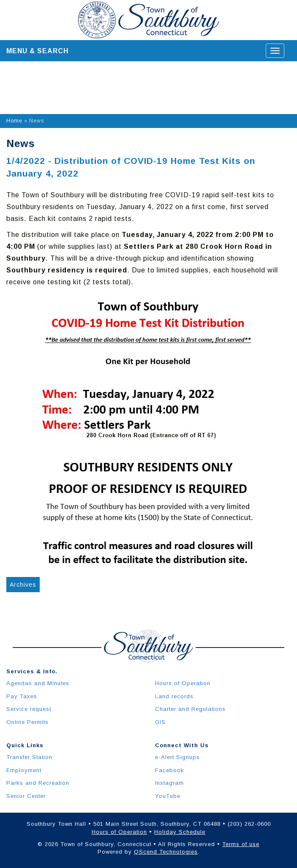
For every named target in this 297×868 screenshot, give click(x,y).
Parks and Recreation (38, 783)
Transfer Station (29, 757)
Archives (23, 585)
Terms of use (241, 844)
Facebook (170, 770)
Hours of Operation (183, 683)
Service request (29, 709)
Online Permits (27, 722)
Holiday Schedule (180, 832)
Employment (24, 770)
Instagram (169, 783)
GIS (160, 722)
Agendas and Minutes (38, 683)
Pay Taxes (22, 696)
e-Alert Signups (177, 757)
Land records (174, 696)
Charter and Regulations (190, 709)
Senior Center (26, 796)
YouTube (168, 796)
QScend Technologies (166, 852)
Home (14, 121)
